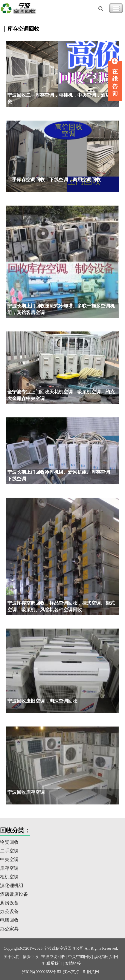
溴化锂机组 (12, 886)
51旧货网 (91, 972)
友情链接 (73, 963)
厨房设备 (9, 903)
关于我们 (12, 957)
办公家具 (9, 929)
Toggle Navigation (116, 8)
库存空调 (9, 868)
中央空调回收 (80, 957)
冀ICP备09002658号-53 (41, 972)
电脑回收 (9, 920)
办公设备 (9, 912)
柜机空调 (9, 877)
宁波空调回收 (53, 957)
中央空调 (9, 860)
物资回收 (9, 842)
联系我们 (54, 963)
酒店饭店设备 (14, 894)
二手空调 (9, 851)
